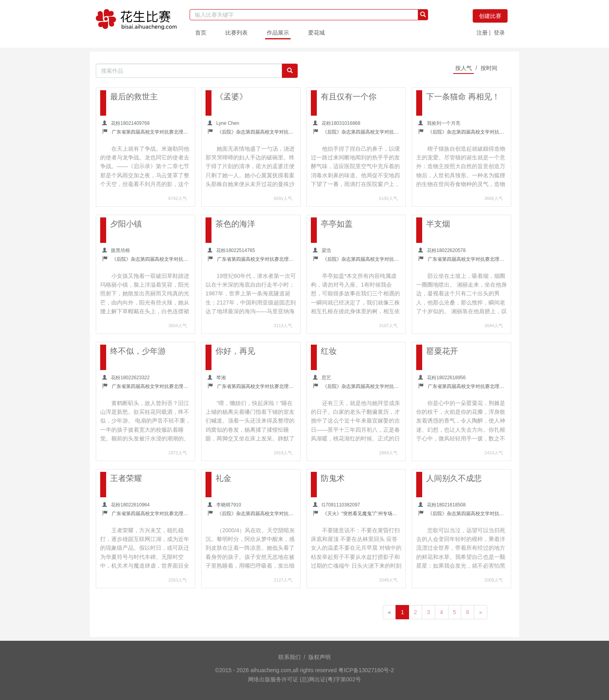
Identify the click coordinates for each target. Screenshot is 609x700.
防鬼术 (333, 478)
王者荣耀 (126, 478)
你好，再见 (235, 351)
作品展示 (278, 33)
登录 (499, 33)
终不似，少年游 (138, 351)
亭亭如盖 (337, 224)
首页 (201, 33)
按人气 (464, 68)
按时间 (489, 68)
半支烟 (438, 224)
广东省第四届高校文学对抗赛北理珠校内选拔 (151, 132)
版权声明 (320, 657)
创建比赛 (490, 16)
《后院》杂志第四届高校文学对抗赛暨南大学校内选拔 (256, 132)
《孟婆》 (231, 97)
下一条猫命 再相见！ (463, 97)
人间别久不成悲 (454, 478)
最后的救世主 (134, 97)
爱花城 (316, 33)
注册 (482, 33)
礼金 (223, 478)
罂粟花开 (442, 351)
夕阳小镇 (126, 224)
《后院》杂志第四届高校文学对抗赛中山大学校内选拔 (362, 132)
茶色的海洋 (235, 224)
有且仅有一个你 (349, 97)
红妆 (329, 351)
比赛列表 (237, 33)
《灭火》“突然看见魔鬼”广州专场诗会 (362, 514)
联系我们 (289, 657)
